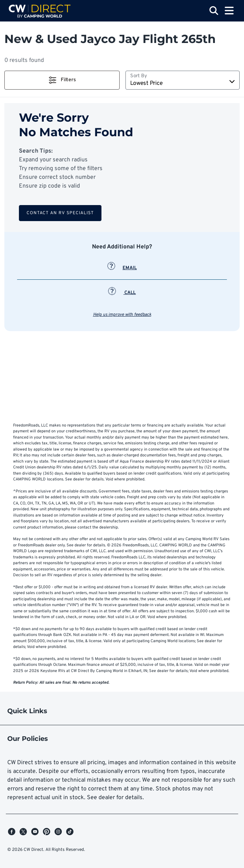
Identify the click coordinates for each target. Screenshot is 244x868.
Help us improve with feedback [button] (122, 315)
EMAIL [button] (122, 268)
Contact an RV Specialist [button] (60, 213)
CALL (122, 293)
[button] (62, 80)
